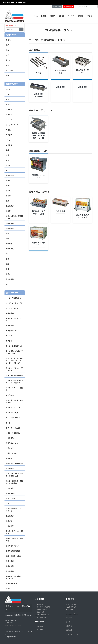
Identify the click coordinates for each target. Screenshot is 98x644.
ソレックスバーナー (13, 125)
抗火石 (8, 165)
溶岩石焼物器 (11, 493)
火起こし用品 (11, 498)
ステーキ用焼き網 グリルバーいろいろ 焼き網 (14, 382)
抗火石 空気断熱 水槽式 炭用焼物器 (14, 482)
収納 (7, 45)
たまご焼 (9, 135)
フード (8, 423)
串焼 (7, 155)
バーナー (9, 140)
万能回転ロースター (13, 443)
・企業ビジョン (71, 607)
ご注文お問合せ (69, 7)
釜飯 (7, 264)
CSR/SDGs (69, 618)
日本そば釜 (10, 488)
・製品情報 (39, 604)
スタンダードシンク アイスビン (14, 369)
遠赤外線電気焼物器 (13, 551)
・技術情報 (39, 627)
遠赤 (7, 259)
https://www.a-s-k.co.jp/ (13, 625)
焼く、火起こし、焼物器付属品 (14, 217)
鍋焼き (8, 274)
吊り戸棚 (9, 458)
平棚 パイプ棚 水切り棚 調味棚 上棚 (14, 475)
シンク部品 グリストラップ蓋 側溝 (14, 352)
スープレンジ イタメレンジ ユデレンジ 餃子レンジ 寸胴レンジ (14, 361)
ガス (7, 99)
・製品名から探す (41, 609)
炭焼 (7, 201)
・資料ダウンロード (42, 615)
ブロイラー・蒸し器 (13, 428)
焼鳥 (7, 234)
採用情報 (69, 630)
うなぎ (8, 94)
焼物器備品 (10, 223)
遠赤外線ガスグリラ (13, 546)
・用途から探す (40, 612)
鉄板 (7, 269)
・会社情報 (70, 609)
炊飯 (7, 503)
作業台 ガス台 (11, 453)
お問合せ (69, 626)
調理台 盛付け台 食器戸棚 (14, 540)
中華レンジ (10, 448)
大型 (7, 160)
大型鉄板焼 (10, 468)
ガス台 (8, 104)
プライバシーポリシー (73, 634)
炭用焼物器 (10, 206)
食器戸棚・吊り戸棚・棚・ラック (14, 577)
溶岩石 (8, 191)
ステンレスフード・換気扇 (14, 389)
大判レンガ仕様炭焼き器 (14, 463)
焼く (7, 55)
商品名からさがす (12, 26)
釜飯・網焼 (10, 561)
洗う (7, 50)
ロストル (9, 145)
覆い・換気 (10, 70)
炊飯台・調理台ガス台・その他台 (14, 510)
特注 (7, 239)
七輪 (7, 150)
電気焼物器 (10, 279)
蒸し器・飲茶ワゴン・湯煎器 (14, 532)
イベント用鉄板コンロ (14, 298)
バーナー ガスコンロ (14, 408)
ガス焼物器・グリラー (14, 331)
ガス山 (39, 73)
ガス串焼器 (10, 326)
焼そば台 (9, 521)
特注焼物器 (10, 526)
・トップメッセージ (73, 604)
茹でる (8, 60)
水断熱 (8, 181)
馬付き (8, 589)
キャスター (10, 336)
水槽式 (8, 186)
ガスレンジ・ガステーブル (14, 319)
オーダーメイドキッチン (14, 303)
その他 (8, 40)
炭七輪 (8, 196)
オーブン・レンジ (12, 308)
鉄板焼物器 (10, 566)
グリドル (9, 341)
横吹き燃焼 (10, 175)
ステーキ (9, 120)
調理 (7, 75)
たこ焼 (8, 130)
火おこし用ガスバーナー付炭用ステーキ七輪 (39, 135)
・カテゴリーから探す (43, 607)
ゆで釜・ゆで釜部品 (13, 433)
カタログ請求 (57, 7)
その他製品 (10, 395)
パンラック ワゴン (13, 418)
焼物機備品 (10, 228)
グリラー (9, 110)
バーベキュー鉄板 (12, 413)
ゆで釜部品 (10, 438)
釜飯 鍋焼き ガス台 (14, 556)
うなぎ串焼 (61, 211)
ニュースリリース (72, 614)
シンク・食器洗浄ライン (14, 346)
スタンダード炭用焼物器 (14, 375)
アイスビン (10, 89)
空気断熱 (9, 244)
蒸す (7, 65)
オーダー (69, 622)
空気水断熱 (10, 249)
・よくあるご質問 (41, 617)
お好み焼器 (10, 313)
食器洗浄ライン (11, 584)
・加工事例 (39, 629)
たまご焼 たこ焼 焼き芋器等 (14, 401)
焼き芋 (8, 211)
